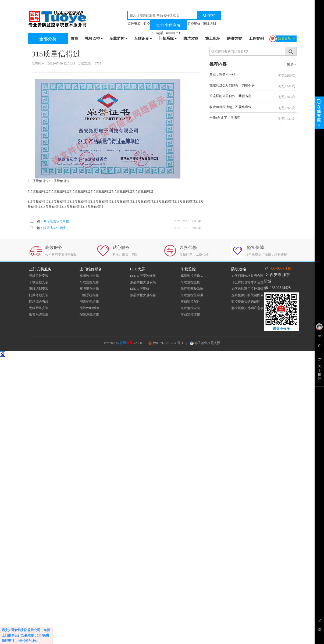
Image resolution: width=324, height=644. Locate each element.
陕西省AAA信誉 (55, 228)
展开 (319, 113)
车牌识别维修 (89, 289)
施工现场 (213, 39)
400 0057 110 (175, 33)
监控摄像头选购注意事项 (249, 308)
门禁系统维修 (89, 295)
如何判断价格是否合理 (247, 276)
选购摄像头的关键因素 (247, 295)
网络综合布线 (39, 302)
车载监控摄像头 (192, 276)
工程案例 (256, 39)
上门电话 (157, 33)
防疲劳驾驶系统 (192, 289)
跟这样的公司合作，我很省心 (230, 96)
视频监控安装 (39, 276)
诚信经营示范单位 (56, 221)
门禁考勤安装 (39, 295)
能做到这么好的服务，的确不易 (232, 85)
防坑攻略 (191, 39)
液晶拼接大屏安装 (143, 282)
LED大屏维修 (140, 289)
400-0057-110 (281, 268)
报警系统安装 (39, 314)
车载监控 (118, 39)
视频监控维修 (89, 276)
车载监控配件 (190, 302)
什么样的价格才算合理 (247, 282)
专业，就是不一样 (222, 74)
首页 (74, 39)
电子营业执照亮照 (205, 343)
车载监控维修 (89, 282)
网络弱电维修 (89, 302)
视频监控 (94, 39)
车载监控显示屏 (192, 295)
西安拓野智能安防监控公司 (21, 630)
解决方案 (234, 39)
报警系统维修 (89, 314)
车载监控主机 (190, 282)
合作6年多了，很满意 (225, 118)
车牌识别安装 (39, 289)
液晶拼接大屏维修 (143, 295)
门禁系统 (168, 39)
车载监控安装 (39, 282)
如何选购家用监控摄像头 (249, 289)
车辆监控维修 (191, 24)
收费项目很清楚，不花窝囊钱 (230, 107)
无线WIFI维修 (90, 308)
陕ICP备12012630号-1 (166, 343)
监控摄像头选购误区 (246, 302)
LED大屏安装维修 (143, 276)
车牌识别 (209, 24)
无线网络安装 (39, 308)
